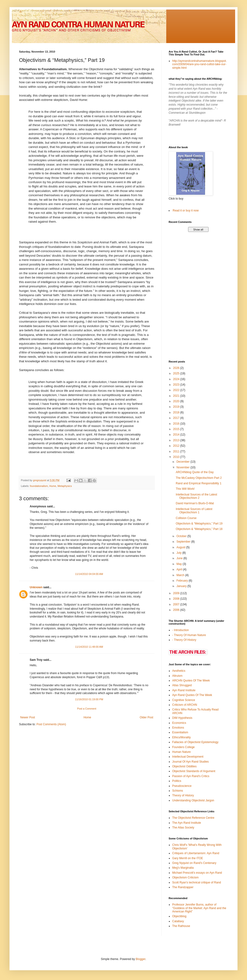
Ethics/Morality (181, 737)
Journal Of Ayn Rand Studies (190, 762)
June (180, 558)
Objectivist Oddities (184, 766)
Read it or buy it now (186, 211)
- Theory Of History (184, 640)
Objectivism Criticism (185, 877)
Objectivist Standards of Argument (194, 771)
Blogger (140, 959)
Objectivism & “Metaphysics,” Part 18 (199, 529)
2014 (177, 435)
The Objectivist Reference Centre (193, 818)
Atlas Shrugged (182, 685)
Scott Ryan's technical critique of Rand (197, 882)
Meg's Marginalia (183, 868)
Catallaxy (178, 921)
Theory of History (183, 795)
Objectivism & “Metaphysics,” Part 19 (199, 524)
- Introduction (180, 630)
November (183, 467)
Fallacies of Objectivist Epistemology (195, 742)
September (184, 542)
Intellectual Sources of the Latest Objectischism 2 (196, 496)
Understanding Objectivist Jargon (193, 800)
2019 (177, 407)
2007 (177, 604)
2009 (177, 593)
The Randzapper (183, 887)
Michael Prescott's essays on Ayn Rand (197, 873)
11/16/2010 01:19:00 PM (89, 699)
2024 (177, 379)
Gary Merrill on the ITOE (188, 858)
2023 (177, 385)
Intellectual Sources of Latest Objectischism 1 (194, 511)
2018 (177, 412)
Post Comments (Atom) (51, 724)
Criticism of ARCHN (185, 705)
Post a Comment (87, 709)
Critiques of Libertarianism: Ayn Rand (196, 853)
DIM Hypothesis (182, 718)
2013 (177, 440)
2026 (177, 368)
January (182, 586)
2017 (177, 418)
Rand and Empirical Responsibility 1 (199, 483)
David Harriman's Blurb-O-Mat (195, 503)
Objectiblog (179, 916)
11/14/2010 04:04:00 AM (89, 574)
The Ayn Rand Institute (187, 823)
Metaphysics (65, 486)
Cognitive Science (184, 700)
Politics (177, 781)
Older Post (146, 717)
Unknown (36, 587)
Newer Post (28, 717)
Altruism (177, 676)
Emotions (178, 728)
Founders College (183, 747)
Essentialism (180, 732)
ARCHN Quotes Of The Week (191, 681)
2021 (177, 396)
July (179, 553)
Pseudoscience (182, 786)
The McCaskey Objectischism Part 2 (199, 478)
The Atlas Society (183, 828)
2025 (177, 373)
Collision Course (186, 518)
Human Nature (181, 752)
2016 (177, 424)
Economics (179, 723)
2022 (177, 390)
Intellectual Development (188, 757)
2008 (177, 599)
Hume (53, 486)
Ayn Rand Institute (184, 690)
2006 (177, 610)
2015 (177, 429)
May (180, 564)
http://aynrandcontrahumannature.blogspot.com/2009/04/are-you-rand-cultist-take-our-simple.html (199, 64)
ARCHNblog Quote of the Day (195, 472)
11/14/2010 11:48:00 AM (89, 647)
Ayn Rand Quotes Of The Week (192, 695)
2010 (177, 457)
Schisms (178, 791)
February (183, 581)
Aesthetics (179, 671)
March (181, 575)
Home (87, 717)
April (180, 569)
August (181, 547)
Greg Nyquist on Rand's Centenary (194, 863)
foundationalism (39, 486)
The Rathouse (181, 926)
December (183, 462)
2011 (177, 451)
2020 (177, 401)
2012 (177, 446)
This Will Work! (185, 489)
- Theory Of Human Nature (189, 635)
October (182, 536)
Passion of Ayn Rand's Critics (191, 776)
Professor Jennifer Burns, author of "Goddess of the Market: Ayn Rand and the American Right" (199, 908)
